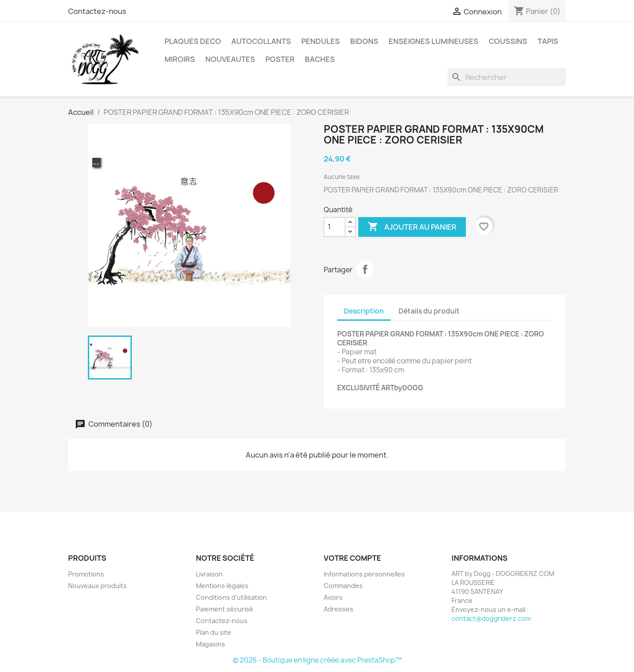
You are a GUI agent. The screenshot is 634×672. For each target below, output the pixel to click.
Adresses (339, 609)
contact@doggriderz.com (491, 618)
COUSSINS (508, 41)
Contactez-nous (97, 11)
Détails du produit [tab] (429, 311)
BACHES (320, 59)
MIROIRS (180, 59)
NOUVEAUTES (230, 59)
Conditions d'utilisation (231, 597)
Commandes (343, 586)
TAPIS (548, 41)
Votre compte (352, 558)
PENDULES (321, 41)
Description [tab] (364, 311)
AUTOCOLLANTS (261, 41)
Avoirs (333, 597)
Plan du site (214, 632)
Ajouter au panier (412, 227)
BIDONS (364, 41)
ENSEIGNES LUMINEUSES (434, 41)
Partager (365, 269)
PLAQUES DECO (193, 41)
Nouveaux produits (98, 586)
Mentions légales (222, 586)
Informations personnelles (364, 574)
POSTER (280, 59)
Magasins (211, 644)
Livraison (209, 574)
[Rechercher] (507, 77)
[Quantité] (334, 227)
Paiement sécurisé (225, 609)
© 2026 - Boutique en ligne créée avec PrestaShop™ (317, 660)
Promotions (86, 574)
